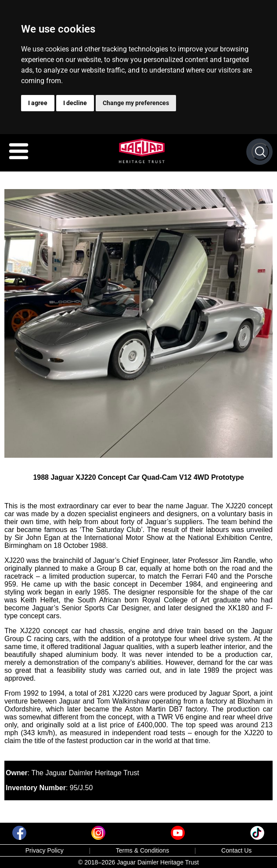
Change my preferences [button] (136, 103)
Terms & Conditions (142, 850)
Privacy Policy (45, 850)
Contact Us (236, 850)
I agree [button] (38, 103)
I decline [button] (75, 103)
